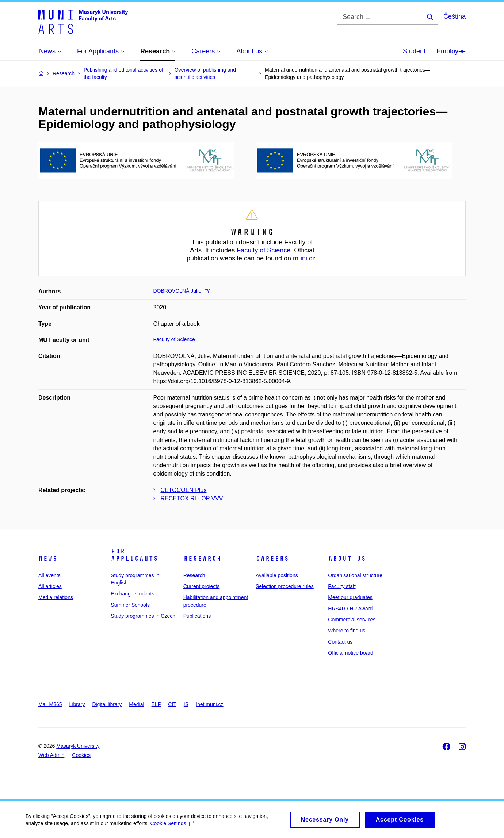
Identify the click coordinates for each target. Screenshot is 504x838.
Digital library (107, 704)
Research (202, 559)
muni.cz (304, 258)
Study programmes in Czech (143, 616)
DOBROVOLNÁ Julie (182, 291)
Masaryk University (78, 746)
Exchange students (132, 594)
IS (186, 704)
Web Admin (51, 755)
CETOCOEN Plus (184, 490)
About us (347, 559)
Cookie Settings (172, 826)
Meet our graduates (350, 597)
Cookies (81, 755)
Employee (451, 51)
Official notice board (350, 653)
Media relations (56, 597)
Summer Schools (130, 605)
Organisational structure (355, 575)
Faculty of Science (264, 250)
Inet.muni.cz (209, 704)
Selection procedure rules (285, 586)
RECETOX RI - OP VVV (192, 498)
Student (414, 51)
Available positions (277, 575)
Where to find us (347, 631)
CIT (172, 704)
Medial (136, 704)
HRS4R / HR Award (350, 609)
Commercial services (352, 620)
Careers (272, 559)
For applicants (134, 555)
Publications (197, 616)
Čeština (455, 16)
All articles (50, 586)
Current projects (202, 586)
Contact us (340, 642)
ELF (156, 704)
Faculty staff (342, 586)
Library (77, 704)
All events (49, 575)
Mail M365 (50, 704)
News (48, 559)
